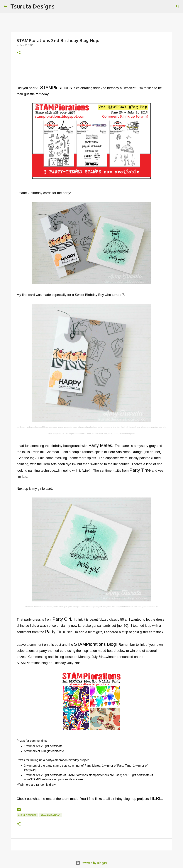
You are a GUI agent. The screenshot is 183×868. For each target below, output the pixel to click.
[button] (19, 53)
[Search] (60, 6)
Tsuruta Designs (32, 6)
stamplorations (50, 815)
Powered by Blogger (91, 863)
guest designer (27, 815)
